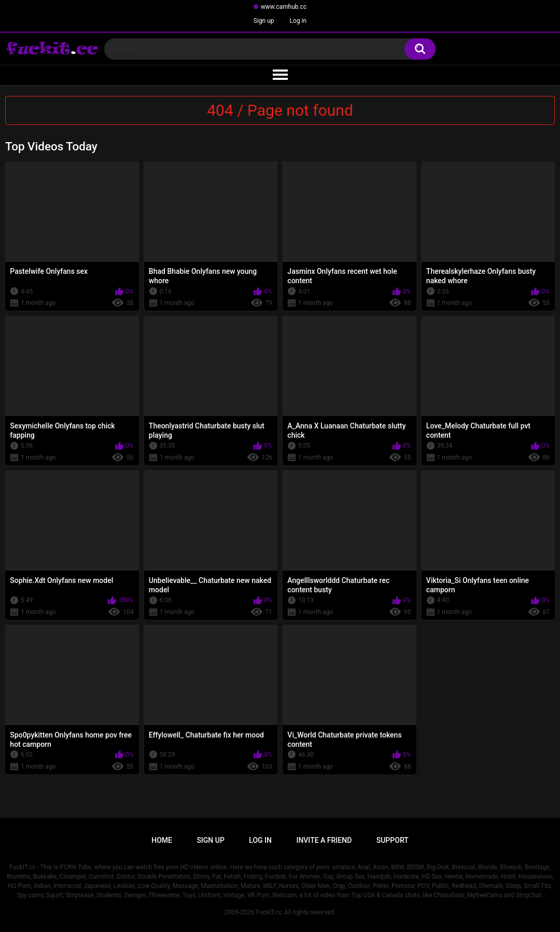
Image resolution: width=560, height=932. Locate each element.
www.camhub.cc (284, 7)
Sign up (264, 21)
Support (393, 840)
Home (162, 840)
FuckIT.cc (269, 912)
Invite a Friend (324, 840)
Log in (298, 21)
